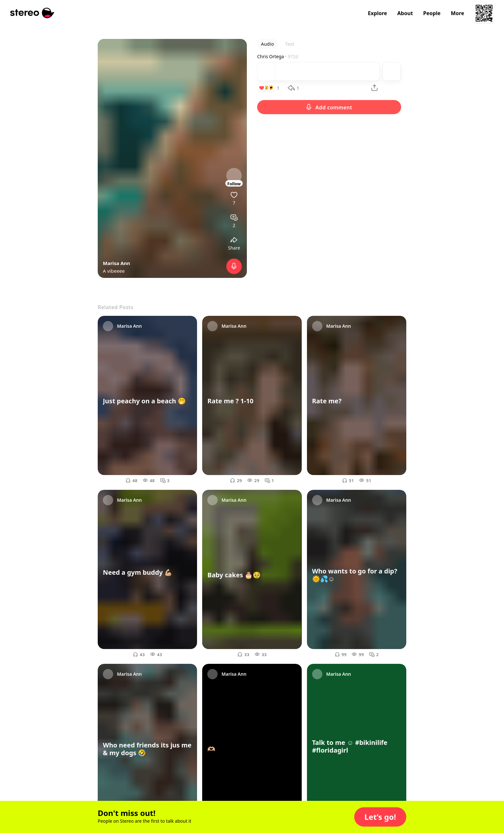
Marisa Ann (117, 263)
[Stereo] (32, 13)
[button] (380, 817)
